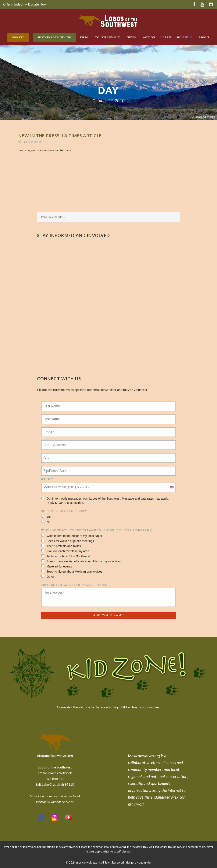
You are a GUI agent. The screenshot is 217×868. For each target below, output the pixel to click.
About (204, 37)
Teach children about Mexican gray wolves (72, 571)
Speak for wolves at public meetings (68, 541)
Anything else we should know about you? (74, 585)
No (46, 522)
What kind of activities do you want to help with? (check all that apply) (97, 530)
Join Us (184, 37)
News (131, 37)
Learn (166, 37)
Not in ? (47, 479)
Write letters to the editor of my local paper (72, 536)
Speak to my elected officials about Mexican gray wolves (81, 561)
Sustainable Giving (54, 37)
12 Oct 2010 (33, 142)
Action (149, 37)
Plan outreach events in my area (65, 551)
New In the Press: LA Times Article (60, 136)
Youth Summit (107, 37)
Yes (46, 517)
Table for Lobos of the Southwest (66, 556)
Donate (18, 37)
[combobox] (172, 487)
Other (48, 577)
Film (84, 37)
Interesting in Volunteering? (64, 511)
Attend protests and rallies (61, 546)
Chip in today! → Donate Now (25, 4)
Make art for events (57, 566)
